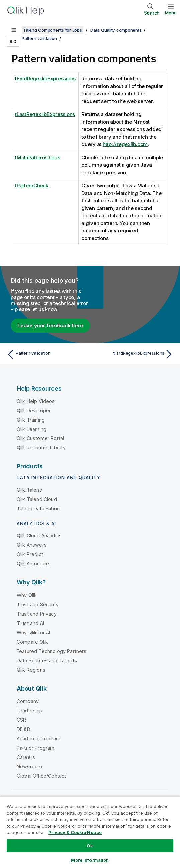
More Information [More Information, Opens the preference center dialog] (90, 860)
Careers (26, 757)
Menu (171, 13)
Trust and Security (38, 605)
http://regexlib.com (125, 144)
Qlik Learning (32, 429)
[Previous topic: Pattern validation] (47, 354)
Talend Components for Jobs (53, 30)
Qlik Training (31, 420)
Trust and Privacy (37, 614)
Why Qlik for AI (33, 633)
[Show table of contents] (13, 30)
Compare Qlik (32, 642)
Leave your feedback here (50, 325)
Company (28, 701)
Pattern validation (39, 38)
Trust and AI (30, 623)
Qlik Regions (31, 670)
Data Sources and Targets (47, 661)
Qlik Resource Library (41, 448)
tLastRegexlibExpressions (45, 114)
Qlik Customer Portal (40, 438)
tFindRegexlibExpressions (45, 78)
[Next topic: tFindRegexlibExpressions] (133, 354)
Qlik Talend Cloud (37, 499)
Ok (90, 846)
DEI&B (23, 729)
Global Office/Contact (41, 776)
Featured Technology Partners (52, 651)
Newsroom (29, 767)
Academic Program (39, 739)
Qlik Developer (34, 410)
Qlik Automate (33, 564)
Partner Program (36, 748)
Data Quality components (116, 30)
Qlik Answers (32, 545)
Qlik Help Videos (36, 401)
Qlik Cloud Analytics (39, 536)
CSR (21, 720)
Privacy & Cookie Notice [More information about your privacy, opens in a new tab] (75, 832)
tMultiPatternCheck (38, 157)
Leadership (30, 711)
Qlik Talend (30, 490)
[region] (90, 832)
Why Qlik (27, 595)
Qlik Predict (30, 554)
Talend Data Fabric (38, 509)
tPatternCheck (32, 185)
